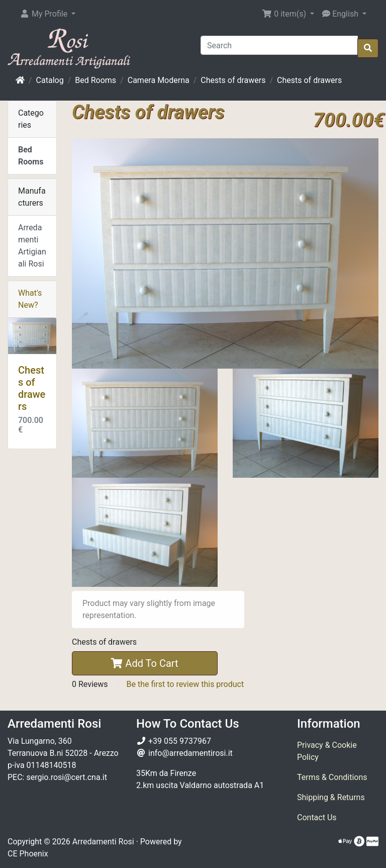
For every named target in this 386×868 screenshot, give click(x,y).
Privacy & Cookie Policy (327, 751)
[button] (47, 14)
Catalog (50, 80)
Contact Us (317, 817)
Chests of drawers (233, 80)
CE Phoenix (28, 854)
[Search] (279, 45)
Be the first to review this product (185, 684)
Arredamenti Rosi (103, 842)
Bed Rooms (95, 80)
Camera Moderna (159, 80)
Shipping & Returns (331, 797)
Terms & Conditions (332, 777)
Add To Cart (144, 663)
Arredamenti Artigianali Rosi (32, 246)
